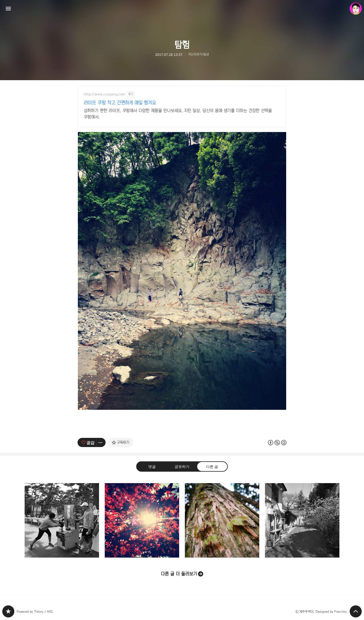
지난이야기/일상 (199, 54)
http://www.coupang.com (104, 94)
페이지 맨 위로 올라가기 (356, 611)
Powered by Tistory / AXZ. (35, 612)
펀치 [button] (62, 520)
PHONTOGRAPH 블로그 (8, 611)
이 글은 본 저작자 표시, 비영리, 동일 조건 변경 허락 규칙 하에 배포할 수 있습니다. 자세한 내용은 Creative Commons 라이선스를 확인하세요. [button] (277, 443)
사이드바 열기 (8, 9)
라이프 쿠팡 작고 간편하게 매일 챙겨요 (120, 103)
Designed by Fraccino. (332, 612)
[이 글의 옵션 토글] (101, 442)
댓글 (152, 466)
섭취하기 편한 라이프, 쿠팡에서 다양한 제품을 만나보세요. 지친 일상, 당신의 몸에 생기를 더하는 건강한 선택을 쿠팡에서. (178, 114)
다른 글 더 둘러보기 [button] (179, 574)
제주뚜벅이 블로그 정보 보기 (356, 9)
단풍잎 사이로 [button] (142, 520)
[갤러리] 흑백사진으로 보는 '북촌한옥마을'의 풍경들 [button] (302, 520)
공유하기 (182, 466)
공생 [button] (222, 520)
